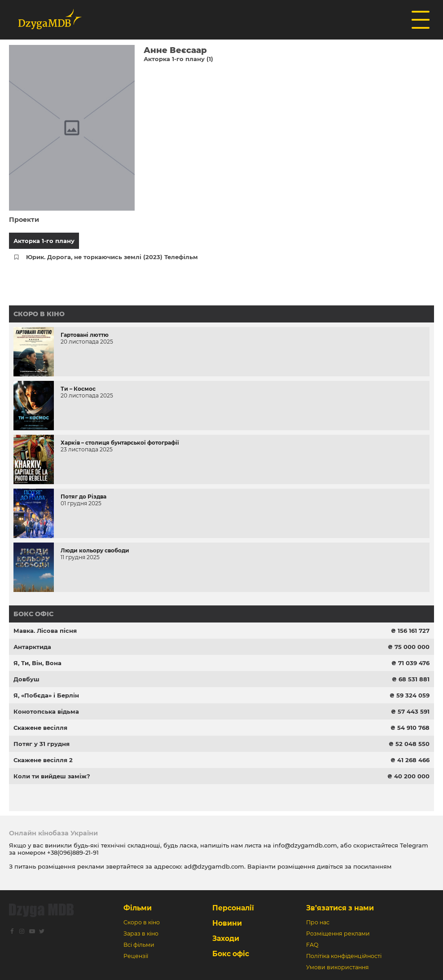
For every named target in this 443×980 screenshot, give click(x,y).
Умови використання (338, 967)
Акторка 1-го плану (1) (178, 59)
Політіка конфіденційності (344, 956)
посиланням (372, 866)
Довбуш (26, 679)
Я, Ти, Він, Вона (37, 663)
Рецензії (136, 956)
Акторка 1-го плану (44, 241)
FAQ (312, 945)
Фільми (138, 908)
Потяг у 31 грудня (42, 744)
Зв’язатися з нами (340, 908)
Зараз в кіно (141, 934)
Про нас (318, 922)
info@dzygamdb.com (304, 845)
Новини (227, 923)
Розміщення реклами (338, 934)
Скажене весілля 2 (43, 760)
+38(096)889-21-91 (73, 852)
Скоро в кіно (39, 314)
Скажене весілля (40, 728)
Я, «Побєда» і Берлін (46, 695)
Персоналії (233, 908)
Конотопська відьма (46, 711)
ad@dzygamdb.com (214, 866)
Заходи (226, 938)
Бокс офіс (33, 614)
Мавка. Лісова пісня (45, 631)
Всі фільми (139, 945)
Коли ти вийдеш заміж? (52, 776)
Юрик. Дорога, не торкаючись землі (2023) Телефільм (112, 257)
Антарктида (32, 647)
